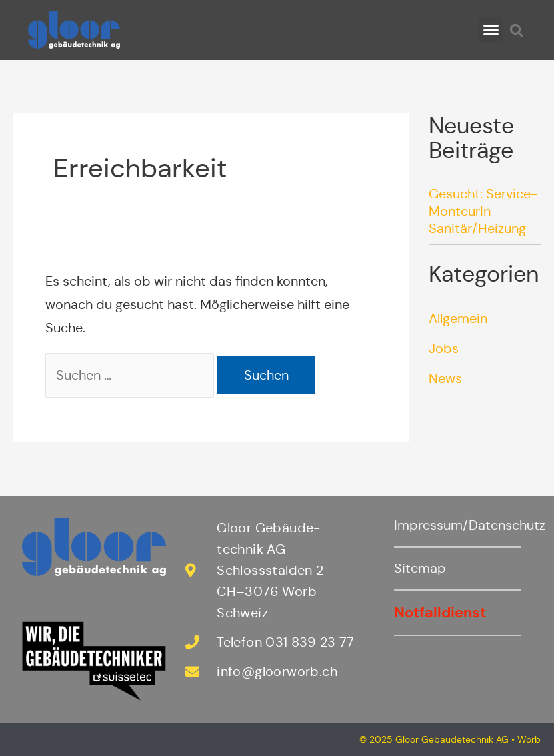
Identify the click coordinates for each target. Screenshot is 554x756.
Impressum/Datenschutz (470, 525)
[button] (491, 30)
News (445, 379)
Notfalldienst (440, 612)
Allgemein (458, 319)
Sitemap (420, 568)
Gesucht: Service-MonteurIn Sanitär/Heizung (483, 211)
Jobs (444, 349)
